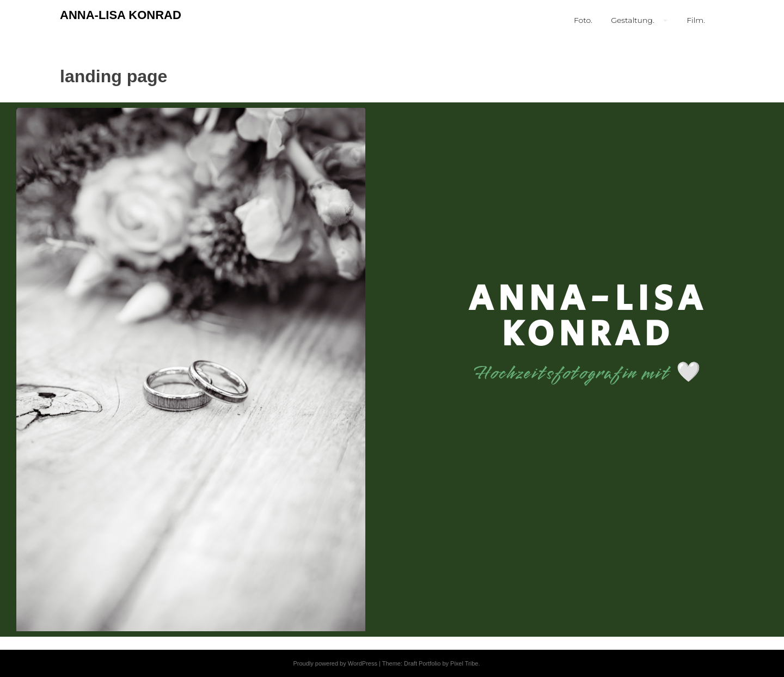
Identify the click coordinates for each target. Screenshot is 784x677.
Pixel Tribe (464, 663)
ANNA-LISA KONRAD (121, 15)
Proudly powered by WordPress (335, 663)
